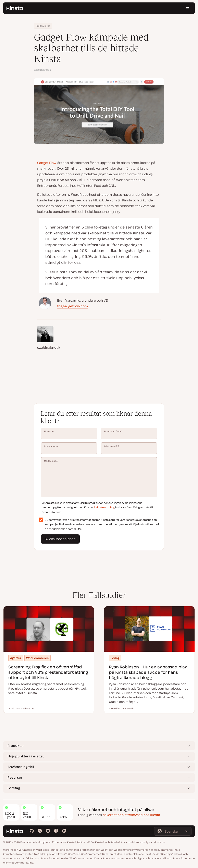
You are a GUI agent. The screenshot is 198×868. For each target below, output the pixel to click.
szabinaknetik (42, 70)
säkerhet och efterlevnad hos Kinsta (131, 815)
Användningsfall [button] (21, 767)
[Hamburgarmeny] (187, 8)
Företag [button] (14, 788)
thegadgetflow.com (73, 306)
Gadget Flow (47, 163)
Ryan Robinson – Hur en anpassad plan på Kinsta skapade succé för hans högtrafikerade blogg (148, 672)
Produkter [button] (16, 746)
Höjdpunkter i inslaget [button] (26, 756)
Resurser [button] (15, 777)
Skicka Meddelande (60, 539)
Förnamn (69, 433)
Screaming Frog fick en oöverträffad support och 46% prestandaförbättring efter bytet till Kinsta (48, 672)
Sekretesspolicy (104, 507)
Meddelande (99, 477)
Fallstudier (43, 26)
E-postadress (69, 448)
